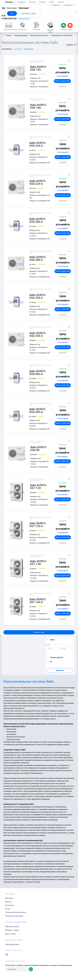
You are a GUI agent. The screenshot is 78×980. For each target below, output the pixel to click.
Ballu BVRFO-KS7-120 (38, 487)
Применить (60, 670)
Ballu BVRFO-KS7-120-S (38, 525)
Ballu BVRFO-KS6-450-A (38, 410)
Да (12, 13)
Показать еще (39, 632)
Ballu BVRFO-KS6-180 (38, 106)
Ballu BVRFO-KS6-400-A (38, 373)
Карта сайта (11, 934)
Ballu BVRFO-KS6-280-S (38, 258)
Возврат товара (12, 930)
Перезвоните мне (24, 19)
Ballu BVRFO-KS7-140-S (38, 601)
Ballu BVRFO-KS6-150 (38, 68)
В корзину (62, 86)
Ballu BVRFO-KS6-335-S (38, 334)
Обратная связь (12, 927)
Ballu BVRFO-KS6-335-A (38, 296)
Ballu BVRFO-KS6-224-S (38, 182)
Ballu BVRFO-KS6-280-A (38, 220)
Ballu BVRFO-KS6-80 (39, 449)
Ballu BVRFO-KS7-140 (38, 563)
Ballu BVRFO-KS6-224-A (38, 144)
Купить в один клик (62, 81)
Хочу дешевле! (62, 76)
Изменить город (28, 13)
